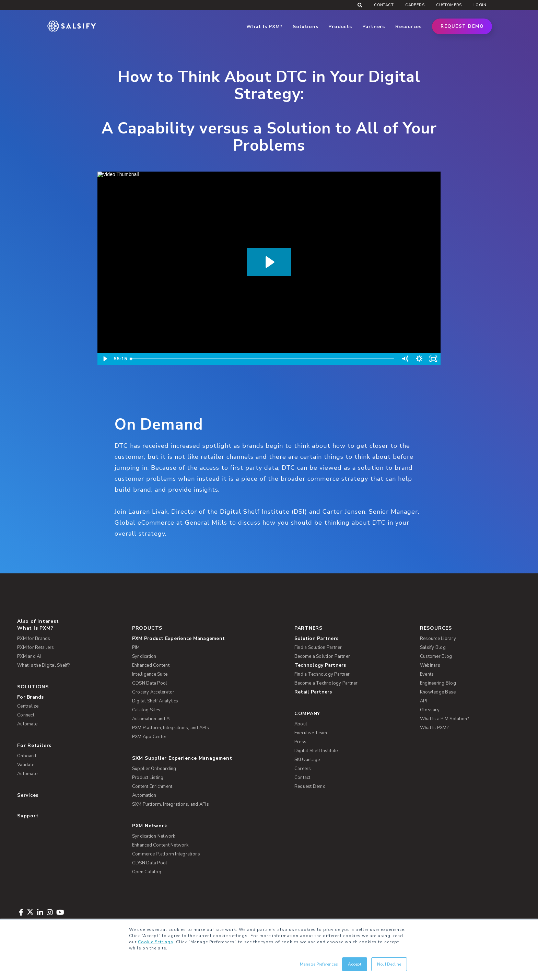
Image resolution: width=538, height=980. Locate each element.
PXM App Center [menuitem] (149, 737)
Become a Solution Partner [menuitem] (322, 656)
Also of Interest (38, 621)
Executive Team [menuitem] (311, 733)
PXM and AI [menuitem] (29, 656)
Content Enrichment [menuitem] (152, 786)
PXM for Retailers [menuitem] (36, 647)
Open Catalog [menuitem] (147, 872)
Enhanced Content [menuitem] (151, 665)
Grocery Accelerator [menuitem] (153, 692)
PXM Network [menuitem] (150, 826)
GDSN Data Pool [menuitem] (150, 683)
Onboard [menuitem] (27, 756)
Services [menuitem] (28, 795)
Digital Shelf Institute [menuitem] (316, 751)
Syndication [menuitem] (144, 656)
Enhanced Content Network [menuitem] (160, 845)
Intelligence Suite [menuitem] (150, 674)
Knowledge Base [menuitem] (438, 692)
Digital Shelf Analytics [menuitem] (155, 701)
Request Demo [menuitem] (310, 786)
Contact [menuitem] (384, 5)
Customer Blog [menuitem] (436, 656)
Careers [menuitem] (415, 5)
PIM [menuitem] (136, 647)
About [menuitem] (301, 724)
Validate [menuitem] (26, 765)
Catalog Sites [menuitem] (146, 710)
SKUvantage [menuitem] (307, 760)
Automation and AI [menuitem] (151, 719)
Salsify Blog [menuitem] (433, 647)
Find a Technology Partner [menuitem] (322, 674)
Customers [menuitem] (449, 5)
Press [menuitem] (300, 742)
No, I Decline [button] (389, 964)
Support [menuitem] (28, 816)
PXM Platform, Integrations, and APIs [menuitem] (171, 728)
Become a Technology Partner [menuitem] (326, 683)
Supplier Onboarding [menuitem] (154, 769)
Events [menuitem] (427, 674)
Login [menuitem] (480, 5)
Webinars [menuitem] (430, 665)
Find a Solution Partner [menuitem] (318, 647)
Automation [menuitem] (144, 795)
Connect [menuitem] (26, 715)
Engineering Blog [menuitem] (438, 683)
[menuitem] (208, 639)
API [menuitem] (424, 701)
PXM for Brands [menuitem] (34, 639)
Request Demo (462, 26)
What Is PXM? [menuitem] (35, 628)
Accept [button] (355, 964)
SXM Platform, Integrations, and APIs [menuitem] (171, 804)
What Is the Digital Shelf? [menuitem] (44, 665)
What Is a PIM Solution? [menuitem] (445, 719)
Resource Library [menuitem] (438, 639)
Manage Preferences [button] (319, 964)
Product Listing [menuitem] (148, 778)
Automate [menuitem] (27, 724)
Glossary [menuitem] (430, 710)
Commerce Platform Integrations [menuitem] (166, 854)
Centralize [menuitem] (28, 706)
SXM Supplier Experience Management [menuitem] (182, 758)
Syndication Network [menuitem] (154, 836)
